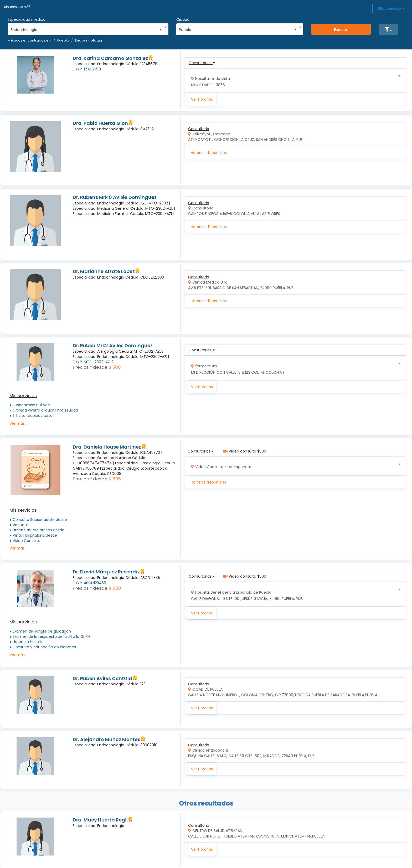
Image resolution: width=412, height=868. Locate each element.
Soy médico (391, 8)
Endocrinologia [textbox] (86, 30)
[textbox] (293, 81)
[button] (388, 29)
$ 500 (115, 367)
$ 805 (115, 479)
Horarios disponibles (209, 153)
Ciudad (183, 19)
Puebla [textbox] (238, 30)
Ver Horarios (202, 99)
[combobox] (86, 28)
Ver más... (18, 423)
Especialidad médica (27, 19)
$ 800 (115, 588)
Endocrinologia (88, 40)
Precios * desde (90, 367)
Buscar (341, 29)
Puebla (63, 40)
